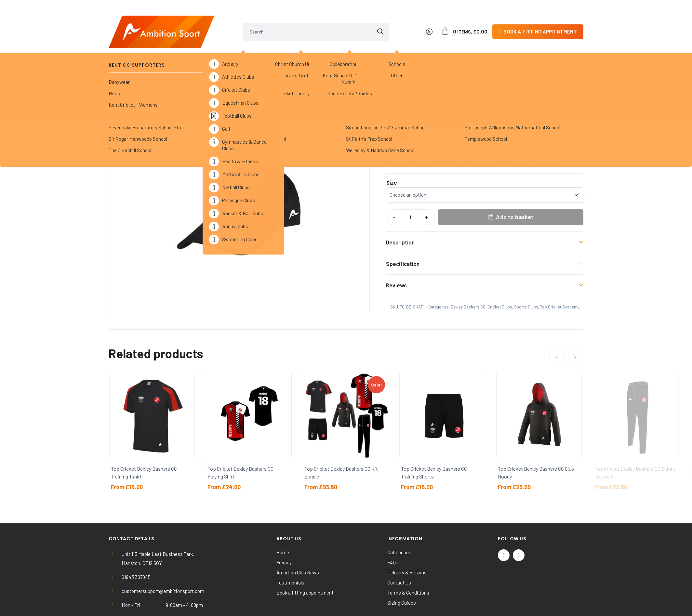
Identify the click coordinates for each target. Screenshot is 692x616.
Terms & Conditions (408, 565)
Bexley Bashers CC (297, 70)
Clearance (399, 52)
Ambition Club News (298, 544)
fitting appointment (540, 21)
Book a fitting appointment (305, 565)
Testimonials (290, 555)
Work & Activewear (458, 52)
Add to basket (515, 189)
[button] (359, 89)
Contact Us (399, 555)
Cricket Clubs (194, 70)
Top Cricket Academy (243, 70)
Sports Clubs (246, 52)
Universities (303, 52)
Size (392, 155)
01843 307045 (136, 549)
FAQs (393, 534)
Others (352, 52)
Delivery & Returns (407, 544)
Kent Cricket (187, 52)
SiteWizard (369, 605)
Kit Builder (517, 52)
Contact (562, 52)
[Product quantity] (410, 189)
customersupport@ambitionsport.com (163, 563)
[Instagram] (519, 527)
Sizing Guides (402, 575)
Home (120, 70)
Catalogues (399, 524)
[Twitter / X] (504, 527)
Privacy (284, 534)
